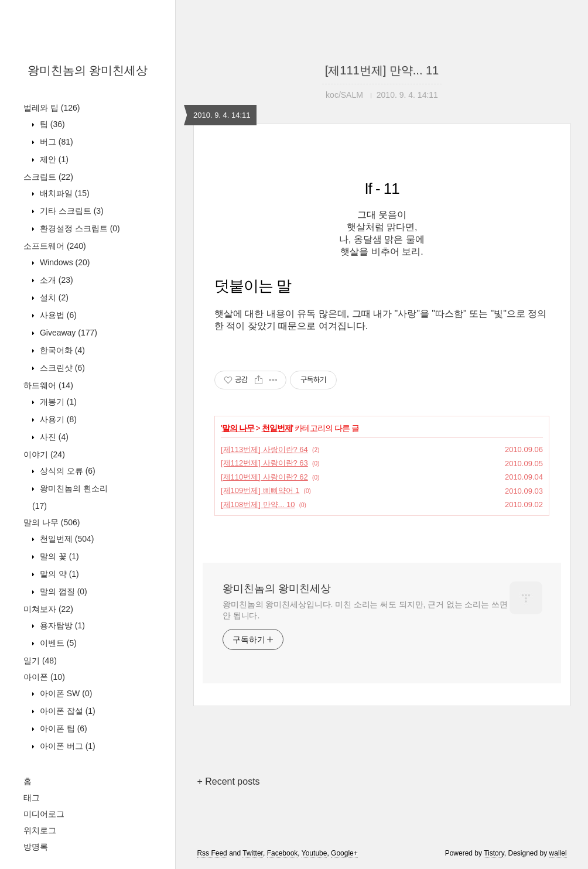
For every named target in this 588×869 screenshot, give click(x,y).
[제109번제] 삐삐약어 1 (260, 490)
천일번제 (66, 539)
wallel (558, 853)
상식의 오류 (66, 471)
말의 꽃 (58, 556)
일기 (40, 661)
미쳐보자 (48, 609)
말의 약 (58, 574)
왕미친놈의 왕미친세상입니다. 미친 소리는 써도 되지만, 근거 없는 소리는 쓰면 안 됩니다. (365, 610)
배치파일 (64, 193)
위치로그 (40, 830)
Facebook (283, 853)
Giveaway (67, 333)
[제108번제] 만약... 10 (258, 504)
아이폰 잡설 (66, 711)
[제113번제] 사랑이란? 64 (264, 449)
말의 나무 (52, 522)
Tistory (494, 853)
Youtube (314, 853)
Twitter (253, 853)
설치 (53, 297)
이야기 (44, 454)
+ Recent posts (228, 781)
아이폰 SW (65, 693)
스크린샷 (61, 368)
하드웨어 (48, 385)
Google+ (344, 853)
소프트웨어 (55, 246)
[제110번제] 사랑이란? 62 (264, 477)
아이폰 (44, 677)
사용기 (57, 419)
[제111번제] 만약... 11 (382, 70)
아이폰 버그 (66, 746)
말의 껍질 (62, 591)
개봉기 (57, 402)
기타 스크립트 (71, 211)
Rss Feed (212, 853)
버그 (55, 142)
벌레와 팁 (52, 108)
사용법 (57, 315)
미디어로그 (44, 814)
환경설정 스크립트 (79, 228)
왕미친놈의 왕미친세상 (88, 70)
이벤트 (57, 643)
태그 (32, 798)
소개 (55, 280)
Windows (64, 262)
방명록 (36, 847)
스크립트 (48, 177)
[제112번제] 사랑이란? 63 (264, 463)
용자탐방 (61, 625)
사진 (53, 437)
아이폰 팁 (62, 728)
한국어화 (61, 350)
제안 (53, 159)
